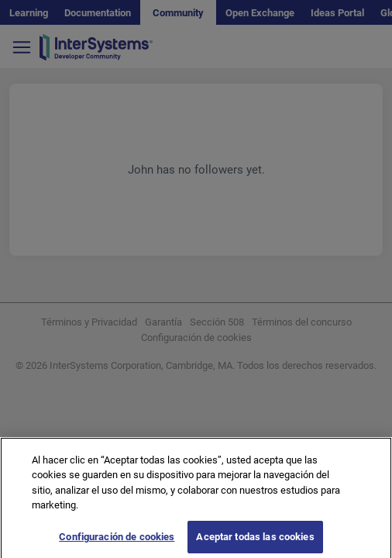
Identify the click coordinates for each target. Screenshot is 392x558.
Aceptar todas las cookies (255, 541)
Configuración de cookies (117, 541)
